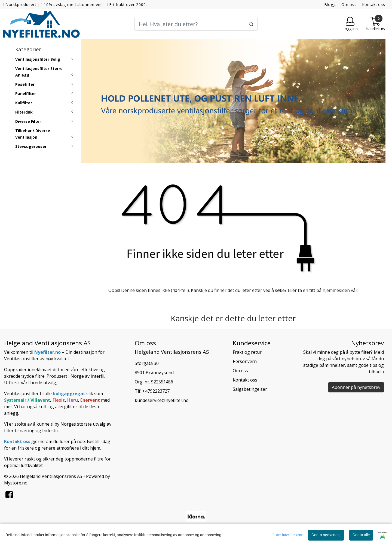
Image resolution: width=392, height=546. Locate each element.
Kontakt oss (374, 4)
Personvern (245, 361)
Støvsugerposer (31, 146)
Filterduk (24, 112)
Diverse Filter (28, 121)
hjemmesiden (336, 290)
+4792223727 (156, 391)
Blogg (330, 4)
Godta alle (361, 535)
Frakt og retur (247, 352)
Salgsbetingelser (250, 389)
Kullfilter (24, 103)
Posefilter (25, 84)
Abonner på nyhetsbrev (356, 387)
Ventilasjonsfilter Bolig (38, 59)
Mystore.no (16, 483)
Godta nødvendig (326, 535)
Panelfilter (26, 94)
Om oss (349, 4)
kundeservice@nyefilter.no (162, 400)
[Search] (196, 24)
